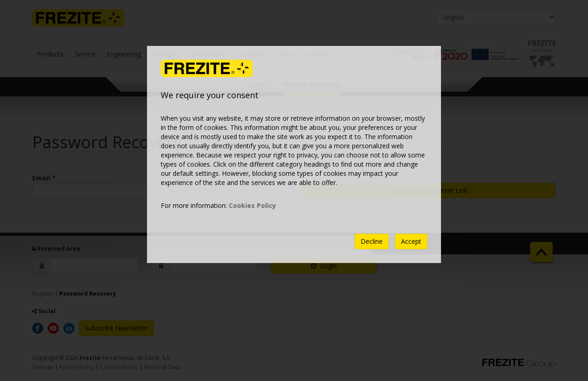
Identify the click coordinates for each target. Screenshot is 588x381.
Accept (411, 241)
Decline (372, 241)
